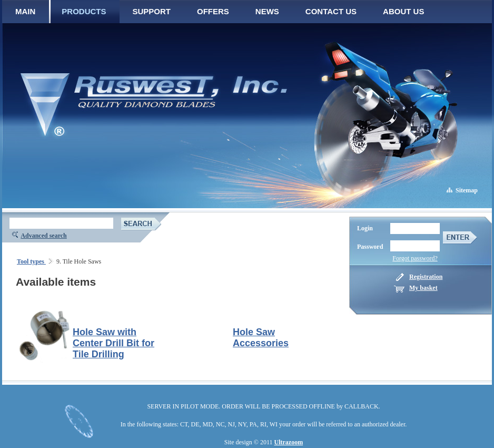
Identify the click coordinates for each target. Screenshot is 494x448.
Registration (426, 277)
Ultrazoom (289, 442)
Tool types (31, 261)
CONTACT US (331, 11)
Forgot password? (415, 258)
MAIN (25, 11)
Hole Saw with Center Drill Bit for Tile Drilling (113, 343)
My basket (423, 288)
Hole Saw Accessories (261, 338)
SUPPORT (152, 11)
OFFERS (213, 11)
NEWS (267, 11)
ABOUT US (403, 11)
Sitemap (467, 190)
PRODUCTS (84, 11)
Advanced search (43, 236)
